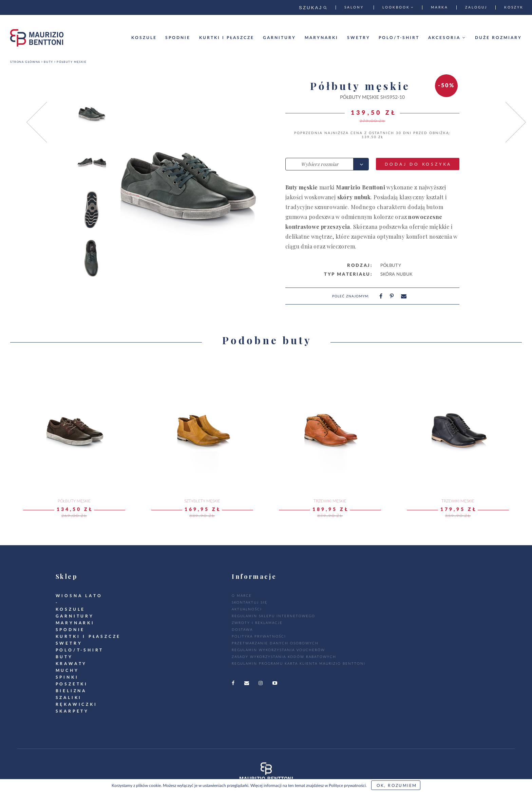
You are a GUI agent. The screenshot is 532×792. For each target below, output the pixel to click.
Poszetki (72, 684)
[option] (92, 113)
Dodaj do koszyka (418, 164)
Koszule (144, 38)
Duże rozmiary (498, 38)
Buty (48, 62)
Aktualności (247, 609)
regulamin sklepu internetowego (273, 616)
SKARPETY (72, 711)
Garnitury (279, 38)
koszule (71, 609)
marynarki (75, 623)
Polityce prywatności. (348, 786)
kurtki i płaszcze (88, 637)
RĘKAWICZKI (77, 704)
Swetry (359, 38)
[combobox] (327, 164)
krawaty (71, 664)
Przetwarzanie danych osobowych (275, 643)
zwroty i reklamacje (257, 623)
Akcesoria (447, 38)
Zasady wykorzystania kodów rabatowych (284, 657)
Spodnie (178, 38)
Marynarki (321, 38)
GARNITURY (75, 616)
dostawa (242, 630)
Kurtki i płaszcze (227, 38)
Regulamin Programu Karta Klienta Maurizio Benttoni (299, 664)
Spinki (67, 677)
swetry (69, 643)
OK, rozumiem (397, 786)
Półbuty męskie (72, 62)
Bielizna (71, 691)
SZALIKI (69, 698)
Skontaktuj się (250, 603)
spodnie (70, 630)
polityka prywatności (259, 637)
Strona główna (25, 62)
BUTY (64, 657)
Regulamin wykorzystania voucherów (278, 650)
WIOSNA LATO (79, 596)
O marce (242, 596)
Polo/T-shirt (399, 38)
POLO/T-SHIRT (80, 650)
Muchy (67, 670)
